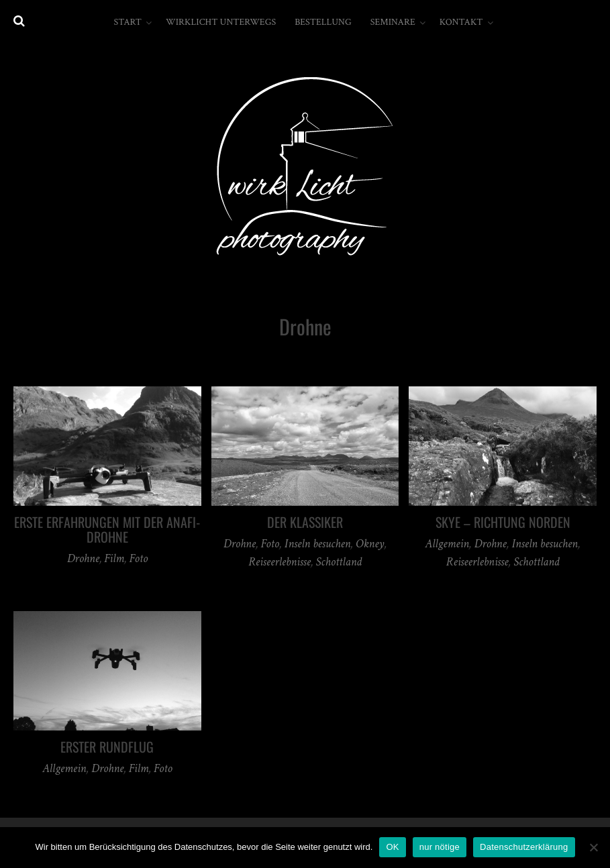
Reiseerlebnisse (279, 562)
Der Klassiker (305, 522)
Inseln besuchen (317, 544)
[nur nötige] (593, 847)
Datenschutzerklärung (524, 847)
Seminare (393, 22)
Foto (139, 558)
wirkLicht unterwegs (221, 22)
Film (114, 558)
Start (127, 22)
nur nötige (440, 847)
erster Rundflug (107, 747)
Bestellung (323, 22)
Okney (370, 544)
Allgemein (447, 544)
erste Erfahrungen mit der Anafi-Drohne (107, 529)
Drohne (83, 558)
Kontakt (461, 22)
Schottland (339, 562)
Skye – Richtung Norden (503, 522)
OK (392, 847)
